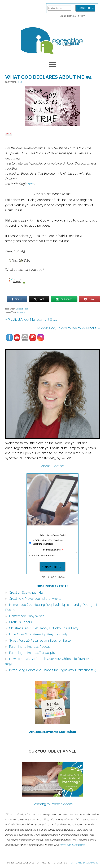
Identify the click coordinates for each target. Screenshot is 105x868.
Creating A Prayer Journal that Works (35, 599)
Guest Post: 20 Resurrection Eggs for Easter (40, 640)
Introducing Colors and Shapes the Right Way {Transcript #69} (53, 670)
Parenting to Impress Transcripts (32, 653)
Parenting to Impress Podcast (30, 647)
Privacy (81, 16)
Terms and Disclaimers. (72, 845)
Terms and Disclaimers (84, 863)
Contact (58, 466)
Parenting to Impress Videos (52, 804)
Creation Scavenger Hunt (27, 592)
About (46, 466)
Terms (70, 16)
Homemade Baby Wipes (27, 616)
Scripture (21, 312)
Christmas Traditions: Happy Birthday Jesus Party (44, 628)
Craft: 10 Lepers (20, 622)
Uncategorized (22, 309)
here (31, 184)
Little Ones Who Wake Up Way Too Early (38, 634)
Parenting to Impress (52, 39)
